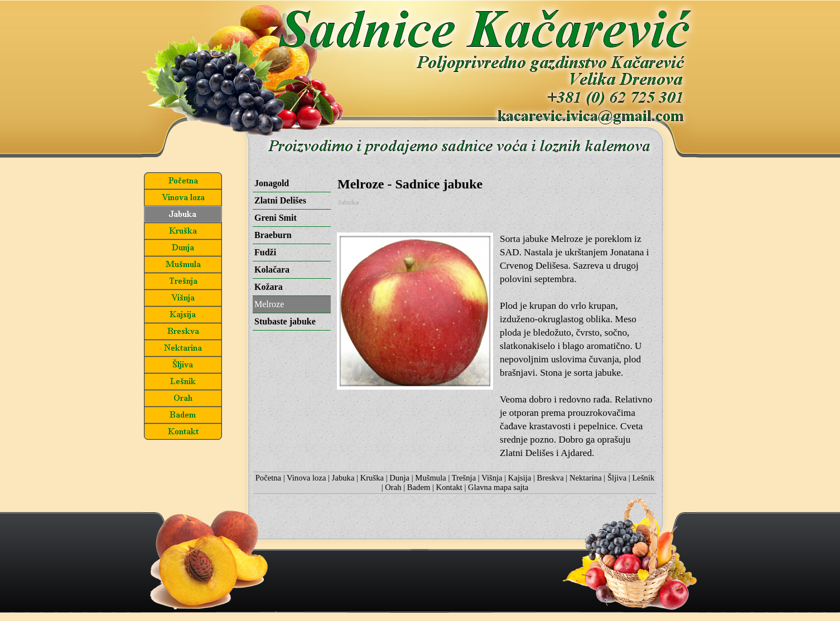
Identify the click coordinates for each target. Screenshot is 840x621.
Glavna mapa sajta (498, 487)
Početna (268, 478)
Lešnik (643, 478)
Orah (393, 487)
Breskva (551, 478)
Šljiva (617, 478)
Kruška (372, 478)
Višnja (492, 478)
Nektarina (586, 478)
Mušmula (430, 478)
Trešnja (464, 478)
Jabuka (348, 202)
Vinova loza (306, 478)
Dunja (399, 478)
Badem (419, 487)
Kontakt (449, 487)
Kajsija (520, 478)
